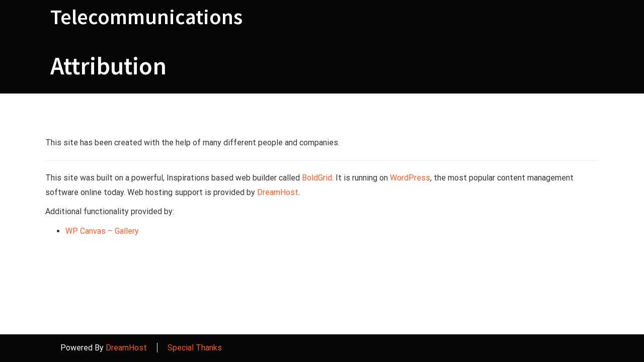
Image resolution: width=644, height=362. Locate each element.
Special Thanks (195, 348)
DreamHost (278, 192)
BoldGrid (317, 178)
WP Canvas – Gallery (102, 231)
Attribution (108, 66)
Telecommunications (146, 17)
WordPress (410, 178)
